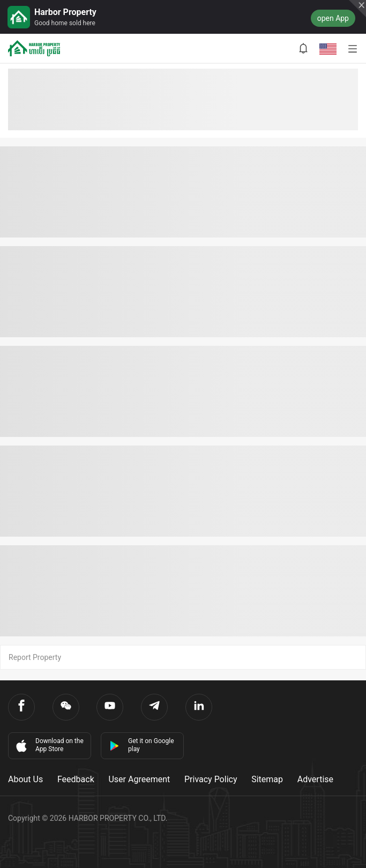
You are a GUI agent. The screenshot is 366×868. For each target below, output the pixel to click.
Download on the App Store (49, 745)
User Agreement (139, 779)
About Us (25, 779)
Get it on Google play (142, 745)
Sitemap (267, 779)
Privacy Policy (211, 779)
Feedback (76, 779)
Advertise (315, 779)
